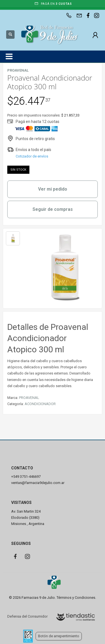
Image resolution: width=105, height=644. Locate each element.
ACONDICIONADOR (40, 404)
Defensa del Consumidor (27, 616)
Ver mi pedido (53, 189)
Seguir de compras (53, 209)
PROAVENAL (29, 398)
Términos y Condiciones (76, 598)
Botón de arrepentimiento (59, 636)
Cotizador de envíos (32, 156)
